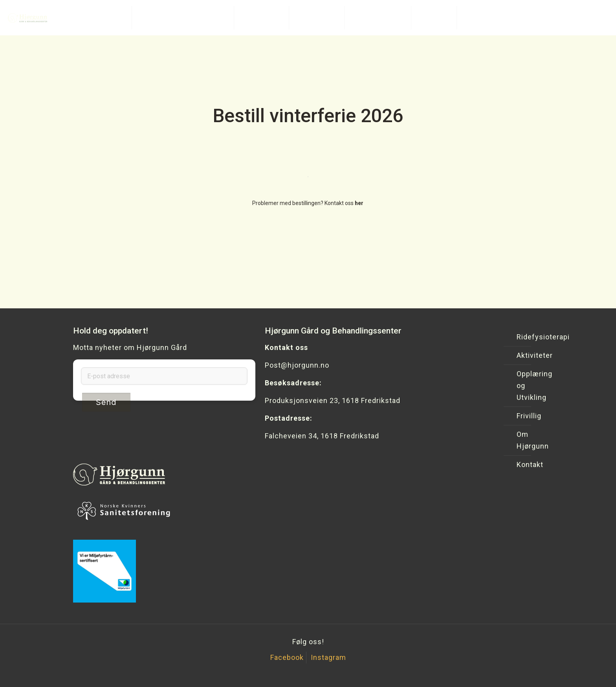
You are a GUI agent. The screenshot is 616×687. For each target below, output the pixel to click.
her (359, 203)
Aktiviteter (522, 355)
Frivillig (522, 416)
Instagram (328, 657)
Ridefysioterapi (522, 337)
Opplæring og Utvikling (522, 386)
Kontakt (522, 464)
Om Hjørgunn (522, 440)
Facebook (287, 657)
